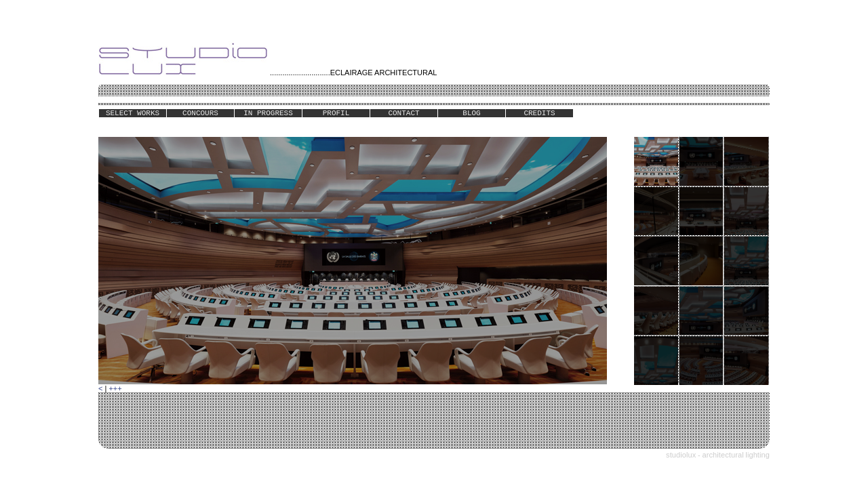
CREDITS (539, 113)
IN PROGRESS (268, 113)
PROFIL (336, 113)
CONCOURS (200, 113)
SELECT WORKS (133, 113)
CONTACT (403, 113)
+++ (115, 388)
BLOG (471, 113)
